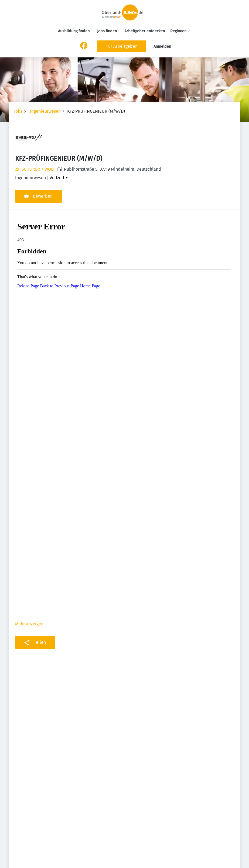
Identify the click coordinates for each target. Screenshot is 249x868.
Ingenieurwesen (45, 111)
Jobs (18, 111)
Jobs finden (107, 31)
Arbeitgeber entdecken (145, 31)
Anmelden (162, 46)
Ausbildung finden (74, 31)
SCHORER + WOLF (38, 169)
